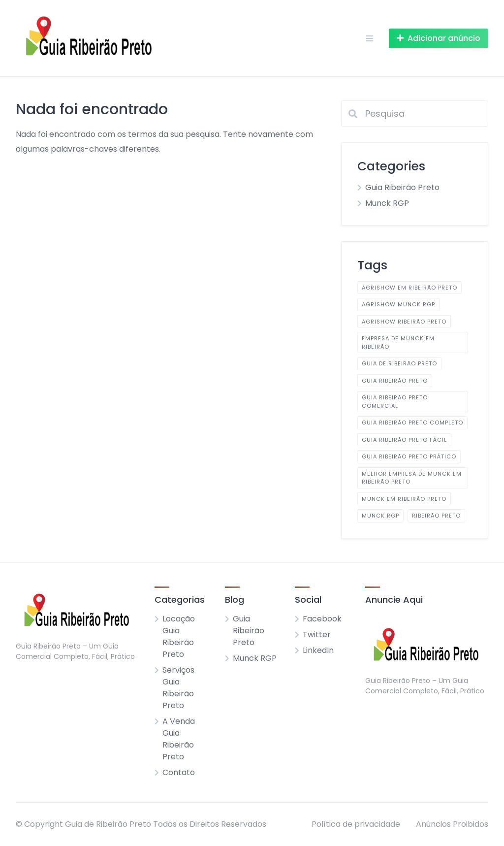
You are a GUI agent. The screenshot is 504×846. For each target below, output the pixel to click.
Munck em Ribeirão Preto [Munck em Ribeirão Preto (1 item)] (404, 499)
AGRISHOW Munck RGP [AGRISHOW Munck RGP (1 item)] (398, 304)
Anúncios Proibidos (452, 824)
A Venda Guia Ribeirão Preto (179, 739)
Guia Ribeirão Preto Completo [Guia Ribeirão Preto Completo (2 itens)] (412, 423)
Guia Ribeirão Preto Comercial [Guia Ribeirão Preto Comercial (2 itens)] (395, 402)
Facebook (322, 619)
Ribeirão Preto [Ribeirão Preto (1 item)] (436, 516)
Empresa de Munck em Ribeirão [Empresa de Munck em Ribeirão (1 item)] (398, 342)
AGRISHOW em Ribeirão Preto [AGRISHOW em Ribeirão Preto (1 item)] (409, 288)
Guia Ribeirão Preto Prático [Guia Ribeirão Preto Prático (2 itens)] (409, 456)
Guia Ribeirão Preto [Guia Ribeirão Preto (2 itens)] (395, 381)
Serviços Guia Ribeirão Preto (178, 688)
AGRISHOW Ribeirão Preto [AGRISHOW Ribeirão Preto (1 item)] (404, 322)
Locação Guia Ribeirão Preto (179, 636)
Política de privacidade (356, 824)
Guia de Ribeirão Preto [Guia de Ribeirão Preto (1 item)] (399, 363)
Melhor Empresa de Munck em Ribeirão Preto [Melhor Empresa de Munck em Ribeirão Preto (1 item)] (412, 478)
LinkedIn (318, 650)
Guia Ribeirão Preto (402, 187)
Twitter (317, 634)
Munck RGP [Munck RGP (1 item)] (380, 516)
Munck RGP (387, 203)
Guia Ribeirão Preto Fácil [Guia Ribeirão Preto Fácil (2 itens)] (404, 440)
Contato (179, 772)
